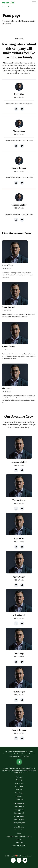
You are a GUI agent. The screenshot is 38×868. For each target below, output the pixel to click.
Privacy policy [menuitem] (19, 839)
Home (4, 7)
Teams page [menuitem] (19, 790)
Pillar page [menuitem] (19, 796)
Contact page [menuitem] (19, 799)
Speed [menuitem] (19, 833)
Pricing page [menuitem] (19, 786)
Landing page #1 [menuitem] (19, 807)
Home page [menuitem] (19, 780)
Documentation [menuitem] (19, 830)
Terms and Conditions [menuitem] (19, 846)
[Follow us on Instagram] (13, 860)
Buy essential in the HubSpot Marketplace (19, 837)
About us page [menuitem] (19, 783)
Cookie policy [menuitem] (19, 843)
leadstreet (13, 768)
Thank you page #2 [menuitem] (19, 823)
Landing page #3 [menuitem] (19, 813)
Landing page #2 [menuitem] (19, 810)
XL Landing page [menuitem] (19, 816)
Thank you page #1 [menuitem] (19, 819)
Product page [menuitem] (19, 793)
